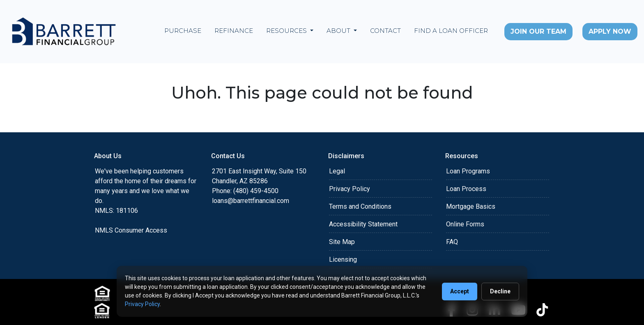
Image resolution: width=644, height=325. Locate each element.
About (339, 31)
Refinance (234, 31)
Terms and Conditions (360, 206)
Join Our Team (538, 31)
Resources (287, 31)
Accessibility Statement (363, 224)
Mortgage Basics (471, 206)
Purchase (183, 31)
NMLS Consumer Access (131, 230)
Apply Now (610, 31)
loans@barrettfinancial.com (251, 201)
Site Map (342, 242)
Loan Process (466, 189)
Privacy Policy (350, 189)
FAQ (452, 242)
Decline (500, 291)
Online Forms (465, 224)
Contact (385, 31)
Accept (460, 291)
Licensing (343, 259)
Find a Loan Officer (451, 31)
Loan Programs (468, 171)
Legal (337, 171)
